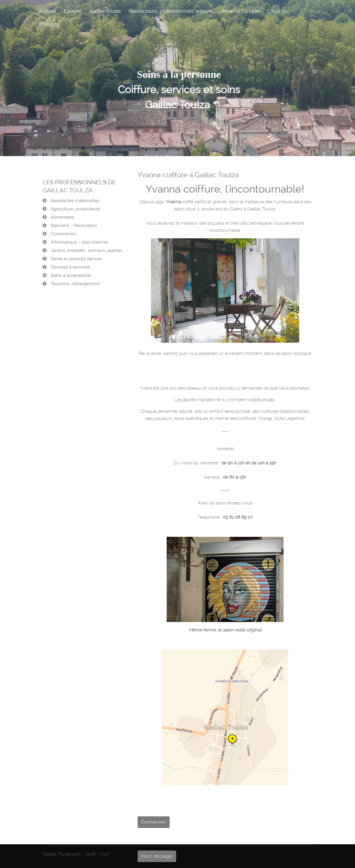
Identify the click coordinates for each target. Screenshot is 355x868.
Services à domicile (70, 267)
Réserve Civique (240, 11)
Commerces (63, 234)
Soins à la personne (70, 275)
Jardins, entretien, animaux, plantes (86, 250)
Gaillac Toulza (105, 11)
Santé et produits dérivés (76, 259)
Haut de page (157, 856)
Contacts (49, 24)
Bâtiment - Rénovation (73, 226)
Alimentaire (62, 217)
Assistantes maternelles (74, 201)
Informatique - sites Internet (79, 242)
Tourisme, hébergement (75, 284)
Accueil (47, 11)
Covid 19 (277, 11)
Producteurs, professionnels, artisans (171, 11)
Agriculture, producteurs (75, 209)
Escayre (73, 11)
